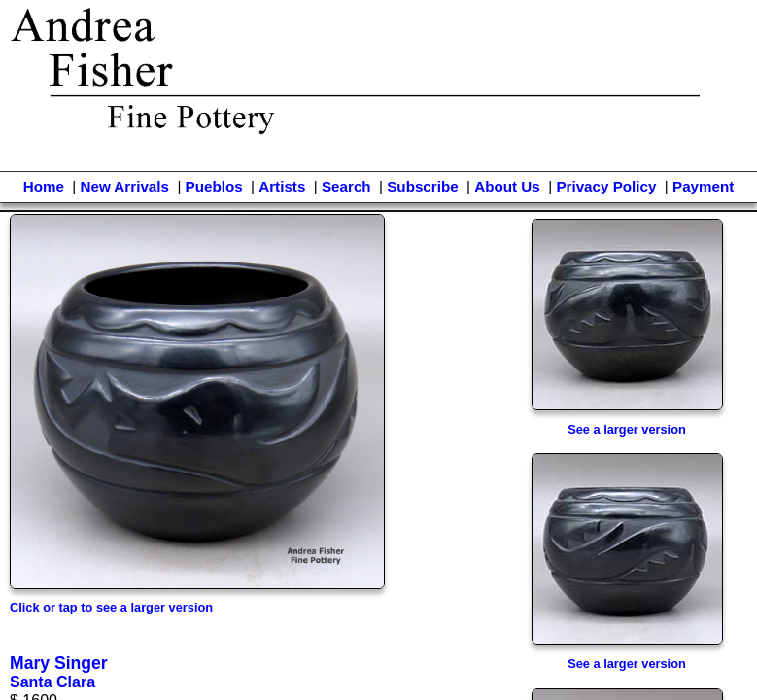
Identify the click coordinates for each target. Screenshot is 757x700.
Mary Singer (59, 663)
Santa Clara (52, 682)
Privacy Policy (606, 186)
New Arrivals (124, 186)
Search (346, 186)
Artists (282, 186)
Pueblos (214, 186)
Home (44, 186)
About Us (507, 186)
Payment (703, 186)
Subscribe (422, 186)
